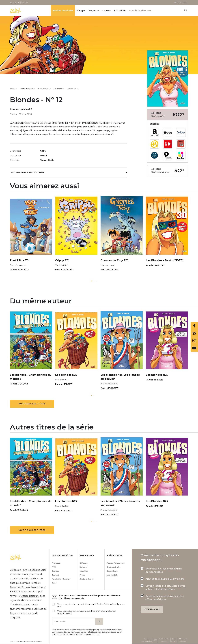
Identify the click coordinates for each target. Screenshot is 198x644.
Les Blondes (58, 89)
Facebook (194, 326)
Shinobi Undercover (140, 11)
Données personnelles (147, 640)
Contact (56, 575)
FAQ (54, 567)
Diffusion (83, 563)
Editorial (83, 567)
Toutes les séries (43, 89)
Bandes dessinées (63, 11)
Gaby (43, 151)
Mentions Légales (183, 640)
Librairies (84, 571)
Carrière (55, 571)
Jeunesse (94, 11)
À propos (56, 563)
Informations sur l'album (68, 173)
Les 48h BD (112, 575)
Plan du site (174, 640)
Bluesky (194, 333)
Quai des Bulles (114, 567)
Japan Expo (112, 571)
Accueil (13, 89)
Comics (107, 11)
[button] (92, 281)
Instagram (194, 341)
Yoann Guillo (47, 160)
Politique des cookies (164, 640)
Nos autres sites (20, 2)
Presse (82, 575)
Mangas (81, 11)
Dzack (44, 155)
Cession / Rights (86, 579)
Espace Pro (182, 2)
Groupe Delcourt (29, 596)
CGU (156, 640)
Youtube (194, 348)
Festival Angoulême (116, 563)
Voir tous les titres (32, 404)
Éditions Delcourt (19, 592)
